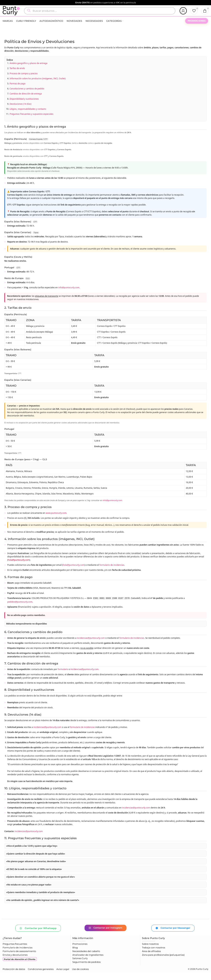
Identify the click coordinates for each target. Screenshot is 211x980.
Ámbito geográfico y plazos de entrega (28, 70)
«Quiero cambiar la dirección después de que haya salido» (36, 861)
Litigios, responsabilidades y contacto (28, 116)
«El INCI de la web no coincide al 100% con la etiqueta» (34, 876)
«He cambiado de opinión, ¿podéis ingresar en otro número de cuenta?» (43, 907)
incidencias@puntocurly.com (91, 645)
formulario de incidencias (112, 572)
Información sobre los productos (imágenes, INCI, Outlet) (38, 86)
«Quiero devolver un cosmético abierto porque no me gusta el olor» (41, 884)
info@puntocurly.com (69, 295)
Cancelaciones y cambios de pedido (27, 96)
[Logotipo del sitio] (14, 14)
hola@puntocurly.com (19, 567)
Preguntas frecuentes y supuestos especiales (31, 121)
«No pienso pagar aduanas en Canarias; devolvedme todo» (36, 868)
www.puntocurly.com (56, 520)
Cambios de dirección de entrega (26, 101)
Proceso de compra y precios (24, 80)
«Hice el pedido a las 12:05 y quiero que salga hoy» (32, 853)
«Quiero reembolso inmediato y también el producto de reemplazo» (41, 899)
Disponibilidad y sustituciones (24, 106)
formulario (63, 676)
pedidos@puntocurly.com (20, 609)
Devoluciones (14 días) (20, 111)
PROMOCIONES (197, 28)
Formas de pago (17, 91)
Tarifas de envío (17, 75)
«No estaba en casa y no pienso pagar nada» (29, 892)
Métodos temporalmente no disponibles (27, 631)
